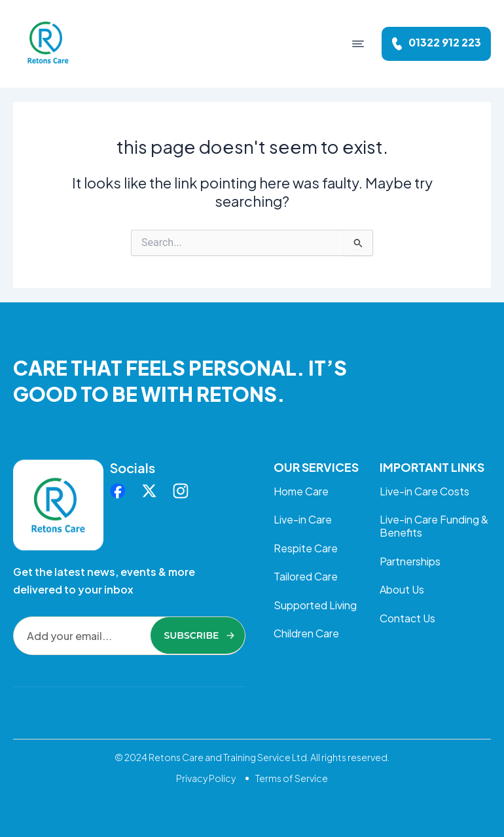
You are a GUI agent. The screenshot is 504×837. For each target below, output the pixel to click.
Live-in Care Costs (424, 491)
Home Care (301, 491)
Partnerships (410, 562)
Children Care (306, 635)
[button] (358, 44)
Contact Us (407, 619)
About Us (402, 591)
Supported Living (315, 606)
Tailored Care (306, 578)
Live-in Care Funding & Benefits (434, 526)
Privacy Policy (206, 778)
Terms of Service (292, 778)
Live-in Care (303, 520)
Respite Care (306, 549)
